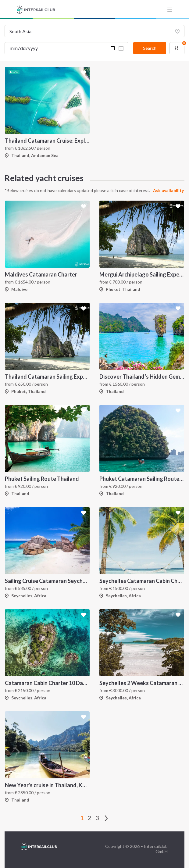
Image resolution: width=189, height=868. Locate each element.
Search (150, 48)
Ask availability (168, 190)
